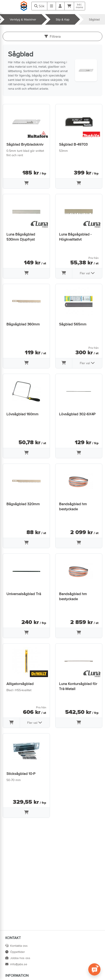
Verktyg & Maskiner (23, 19)
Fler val (87, 273)
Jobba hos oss (18, 958)
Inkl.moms (79, 6)
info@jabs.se (16, 964)
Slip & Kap (63, 19)
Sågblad (94, 19)
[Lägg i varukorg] (26, 184)
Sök (39, 6)
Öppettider (15, 952)
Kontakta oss (16, 946)
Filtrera (52, 36)
